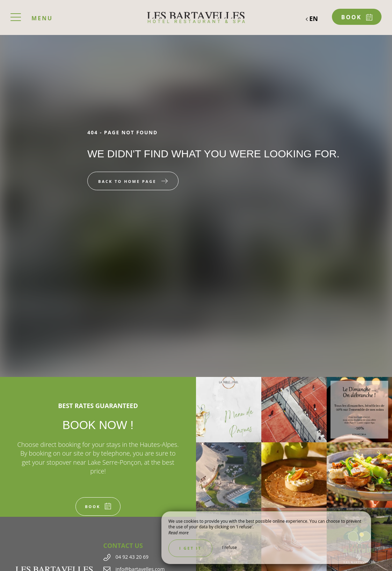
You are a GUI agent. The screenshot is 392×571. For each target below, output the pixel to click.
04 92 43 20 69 (132, 557)
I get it (190, 548)
